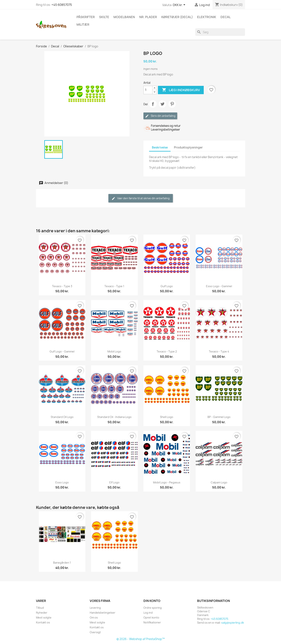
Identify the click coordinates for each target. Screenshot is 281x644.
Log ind (148, 613)
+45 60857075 (62, 5)
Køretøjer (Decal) (177, 17)
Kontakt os (43, 622)
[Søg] (220, 32)
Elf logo (114, 482)
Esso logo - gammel (219, 286)
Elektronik (207, 17)
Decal (226, 17)
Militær (83, 25)
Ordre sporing (153, 608)
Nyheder (42, 613)
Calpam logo (219, 482)
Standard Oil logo (62, 417)
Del (153, 104)
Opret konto (151, 617)
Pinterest (172, 104)
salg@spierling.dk (233, 623)
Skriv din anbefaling (160, 116)
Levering (95, 608)
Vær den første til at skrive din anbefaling (141, 198)
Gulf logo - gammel (62, 351)
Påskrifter (86, 17)
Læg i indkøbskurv (181, 90)
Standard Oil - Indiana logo (114, 417)
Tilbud (40, 608)
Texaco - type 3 (62, 286)
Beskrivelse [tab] (160, 147)
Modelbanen (124, 17)
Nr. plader (148, 17)
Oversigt (95, 632)
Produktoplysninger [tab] (188, 147)
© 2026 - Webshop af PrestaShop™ (141, 639)
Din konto (152, 601)
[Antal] (148, 90)
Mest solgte (44, 617)
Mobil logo (114, 351)
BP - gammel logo (219, 417)
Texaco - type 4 (219, 351)
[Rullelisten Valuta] (180, 5)
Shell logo (167, 417)
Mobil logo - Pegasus (167, 482)
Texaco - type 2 (167, 351)
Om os (94, 617)
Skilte (104, 17)
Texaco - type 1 (114, 286)
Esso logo (62, 482)
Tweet (162, 104)
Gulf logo (167, 286)
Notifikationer (152, 622)
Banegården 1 (62, 563)
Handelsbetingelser (103, 613)
